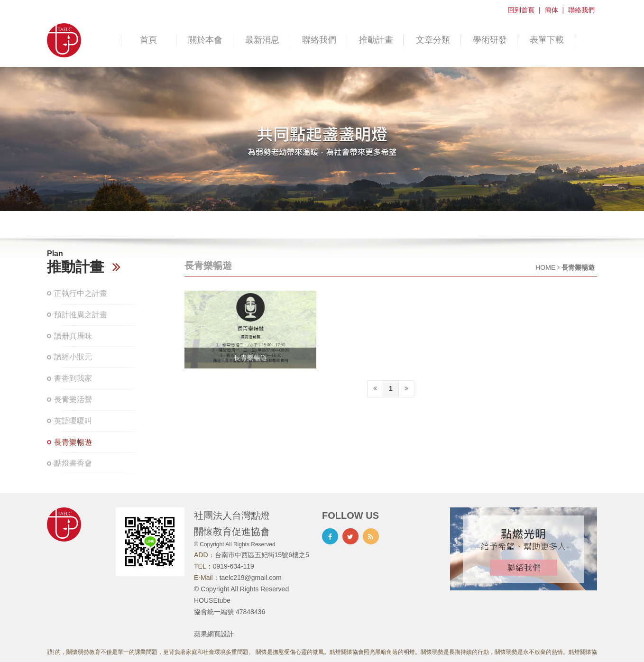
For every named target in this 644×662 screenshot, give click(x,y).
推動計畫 (376, 40)
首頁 (148, 40)
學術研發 (490, 40)
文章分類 (433, 40)
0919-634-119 (234, 566)
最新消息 (262, 40)
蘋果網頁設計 (214, 634)
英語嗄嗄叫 (73, 421)
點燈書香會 (73, 463)
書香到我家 (73, 378)
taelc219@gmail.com (251, 578)
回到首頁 (521, 10)
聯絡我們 (581, 10)
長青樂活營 (73, 400)
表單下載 (547, 40)
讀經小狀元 (73, 357)
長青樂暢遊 (73, 442)
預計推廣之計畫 (81, 315)
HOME (545, 267)
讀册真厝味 (73, 336)
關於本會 (205, 40)
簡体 (552, 10)
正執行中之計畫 (81, 293)
